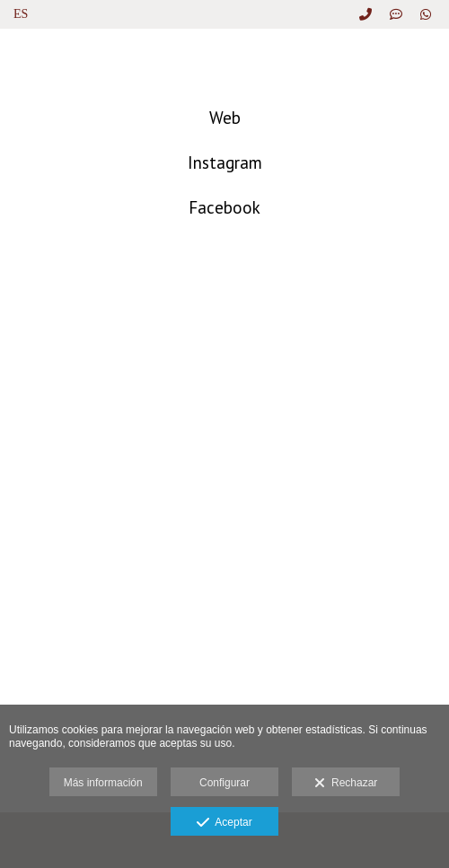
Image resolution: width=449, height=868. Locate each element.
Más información (103, 783)
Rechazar (346, 784)
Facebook (224, 207)
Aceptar (224, 823)
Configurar (224, 783)
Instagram (225, 162)
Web (225, 118)
